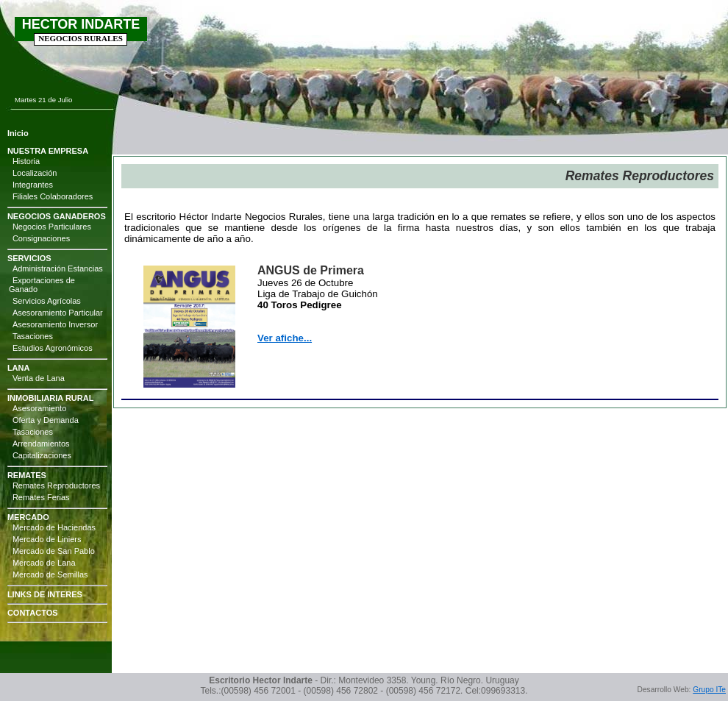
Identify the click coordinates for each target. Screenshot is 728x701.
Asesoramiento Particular (58, 313)
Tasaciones (33, 336)
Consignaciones (41, 238)
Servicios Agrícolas (47, 301)
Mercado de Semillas (50, 574)
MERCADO (28, 517)
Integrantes (33, 185)
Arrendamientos (41, 444)
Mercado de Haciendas (54, 527)
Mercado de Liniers (47, 539)
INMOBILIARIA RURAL (51, 398)
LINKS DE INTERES (45, 594)
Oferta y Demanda (46, 420)
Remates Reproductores (56, 485)
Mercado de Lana (44, 563)
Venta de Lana (39, 378)
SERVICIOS (29, 258)
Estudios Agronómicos (53, 348)
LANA (19, 368)
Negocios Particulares (52, 227)
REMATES (27, 475)
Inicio (18, 133)
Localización (35, 173)
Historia (26, 161)
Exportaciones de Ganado (42, 285)
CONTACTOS (33, 613)
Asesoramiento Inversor (55, 324)
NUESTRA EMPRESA (48, 151)
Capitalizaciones (42, 455)
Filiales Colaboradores (53, 196)
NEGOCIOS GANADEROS (57, 216)
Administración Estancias (58, 268)
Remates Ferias (41, 497)
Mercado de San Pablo (54, 551)
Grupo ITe (709, 690)
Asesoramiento (39, 408)
